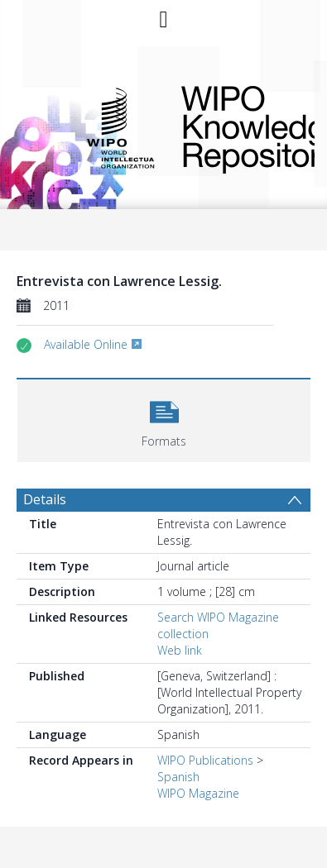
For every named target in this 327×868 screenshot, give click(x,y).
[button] (164, 419)
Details (45, 499)
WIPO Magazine (198, 793)
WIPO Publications (205, 760)
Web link (180, 650)
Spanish (178, 777)
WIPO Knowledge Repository (235, 126)
